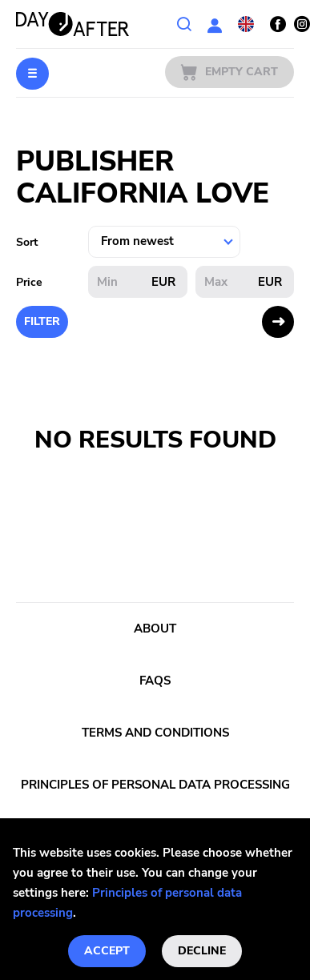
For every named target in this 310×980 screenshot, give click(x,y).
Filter (42, 321)
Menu (32, 74)
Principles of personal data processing (155, 785)
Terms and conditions (155, 733)
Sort (27, 242)
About (155, 629)
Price (29, 282)
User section (215, 24)
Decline (202, 951)
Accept (107, 951)
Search (184, 24)
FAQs (155, 681)
